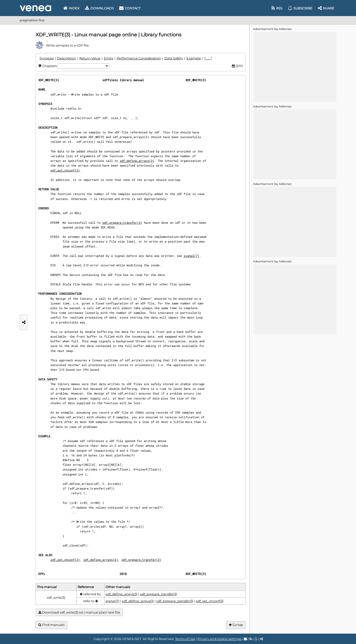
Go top (236, 625)
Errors (109, 58)
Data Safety (174, 58)
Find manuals (51, 625)
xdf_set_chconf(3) (65, 170)
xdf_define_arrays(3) (137, 161)
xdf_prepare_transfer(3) (122, 223)
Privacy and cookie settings (219, 639)
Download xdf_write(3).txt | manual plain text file (79, 612)
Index (71, 8)
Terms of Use (185, 639)
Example (194, 58)
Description (67, 58)
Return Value (90, 58)
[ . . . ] (208, 58)
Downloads (99, 8)
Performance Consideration (139, 58)
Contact (130, 8)
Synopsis (47, 58)
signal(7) (191, 256)
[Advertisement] (295, 67)
